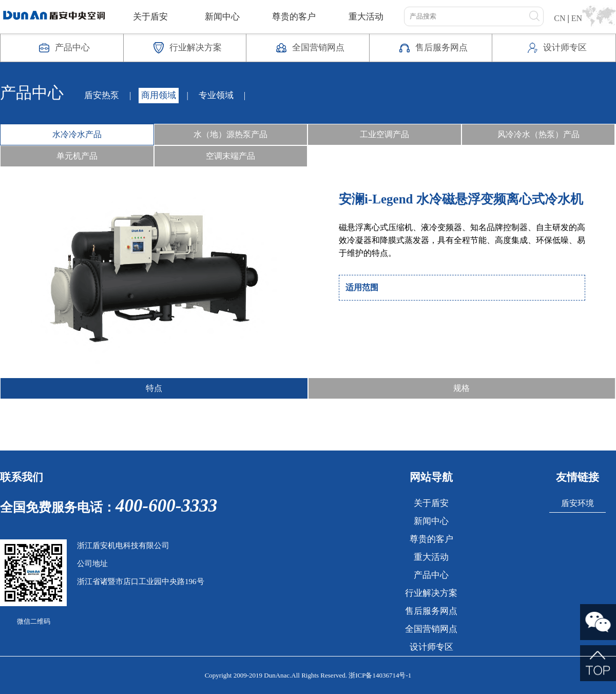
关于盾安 (150, 17)
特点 (154, 388)
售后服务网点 (431, 611)
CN (560, 18)
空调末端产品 (230, 156)
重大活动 (366, 17)
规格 (461, 388)
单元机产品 (77, 156)
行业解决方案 (431, 593)
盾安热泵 (102, 95)
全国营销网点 (431, 629)
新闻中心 (222, 17)
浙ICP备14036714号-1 (380, 675)
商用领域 (159, 95)
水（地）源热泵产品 (230, 134)
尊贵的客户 (294, 17)
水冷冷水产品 (77, 134)
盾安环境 (577, 503)
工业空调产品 (384, 134)
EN (577, 18)
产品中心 (431, 575)
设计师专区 (431, 647)
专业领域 (216, 95)
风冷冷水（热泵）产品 (538, 134)
